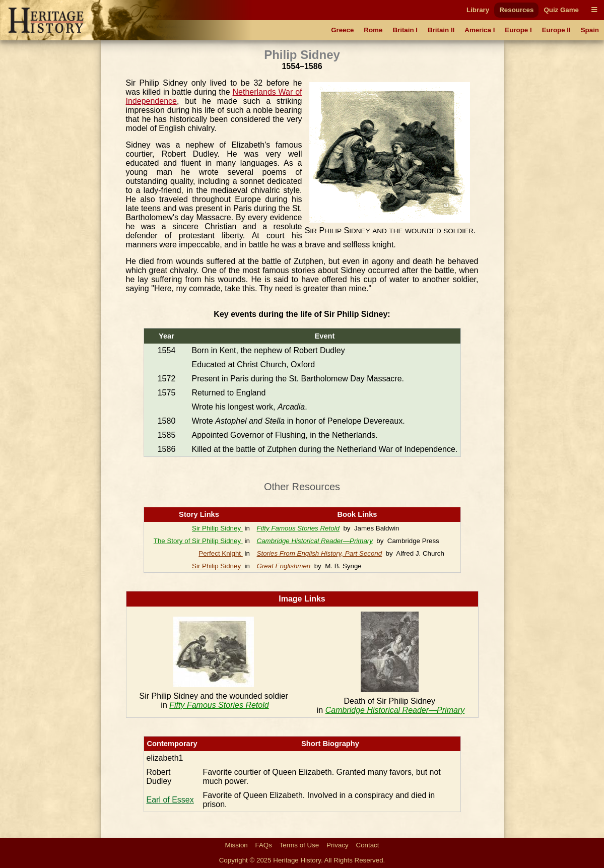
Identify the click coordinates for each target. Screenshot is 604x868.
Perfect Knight (220, 553)
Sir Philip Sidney (217, 528)
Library (478, 10)
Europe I (518, 30)
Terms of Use (299, 845)
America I (480, 30)
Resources (516, 10)
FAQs (264, 845)
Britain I (405, 30)
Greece (342, 30)
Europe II (556, 30)
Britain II (441, 30)
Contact (368, 845)
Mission (237, 845)
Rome (373, 30)
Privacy (338, 845)
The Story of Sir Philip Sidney (198, 541)
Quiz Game (561, 10)
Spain (590, 30)
